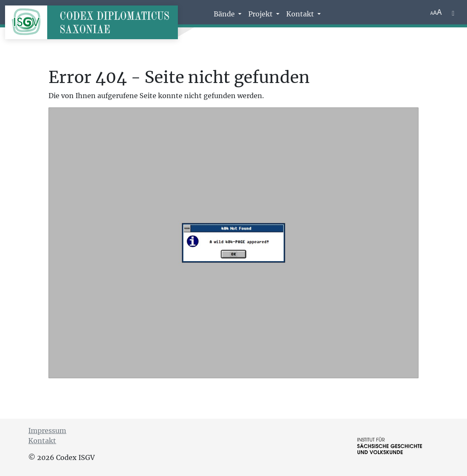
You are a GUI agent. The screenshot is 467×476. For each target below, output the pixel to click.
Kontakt (42, 441)
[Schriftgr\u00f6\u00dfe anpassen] (436, 12)
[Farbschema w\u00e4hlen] (453, 12)
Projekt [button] (261, 14)
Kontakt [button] (301, 14)
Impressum (47, 431)
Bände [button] (225, 14)
